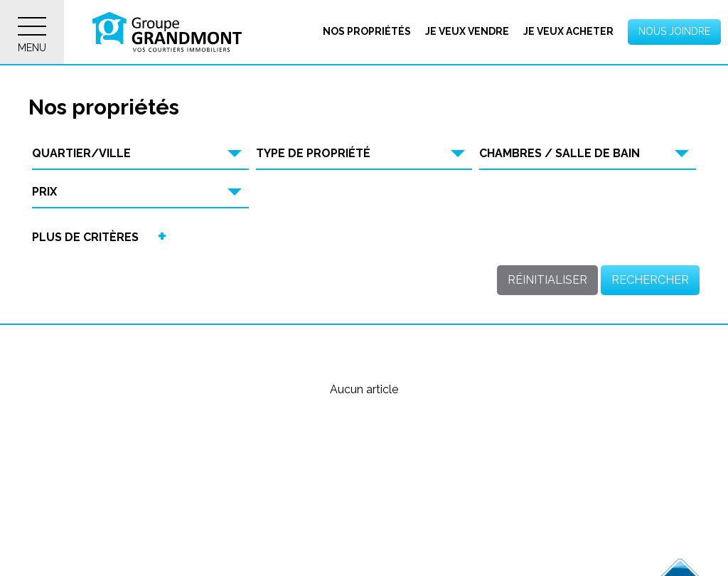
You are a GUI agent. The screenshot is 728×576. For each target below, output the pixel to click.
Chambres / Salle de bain (560, 153)
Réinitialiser (547, 280)
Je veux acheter (568, 31)
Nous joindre (674, 31)
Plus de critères (85, 237)
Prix (44, 192)
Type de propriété (313, 153)
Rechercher (650, 280)
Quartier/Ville (81, 153)
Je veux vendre (467, 31)
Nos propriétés (367, 31)
